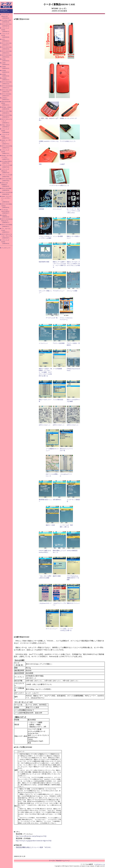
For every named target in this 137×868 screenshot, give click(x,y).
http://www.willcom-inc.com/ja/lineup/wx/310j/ (31, 836)
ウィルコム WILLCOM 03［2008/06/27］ (6, 211)
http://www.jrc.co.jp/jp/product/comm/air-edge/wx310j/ (34, 841)
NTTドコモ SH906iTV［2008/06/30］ (6, 184)
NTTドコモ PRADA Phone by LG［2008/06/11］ (7, 221)
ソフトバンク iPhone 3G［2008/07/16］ (6, 171)
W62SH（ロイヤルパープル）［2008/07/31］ (7, 157)
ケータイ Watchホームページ (59, 861)
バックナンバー (6, 248)
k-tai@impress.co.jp (100, 864)
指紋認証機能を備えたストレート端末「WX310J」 (34, 847)
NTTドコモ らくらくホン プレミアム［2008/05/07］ (7, 236)
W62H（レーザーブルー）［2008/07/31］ (6, 142)
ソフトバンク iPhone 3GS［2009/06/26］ (6, 16)
